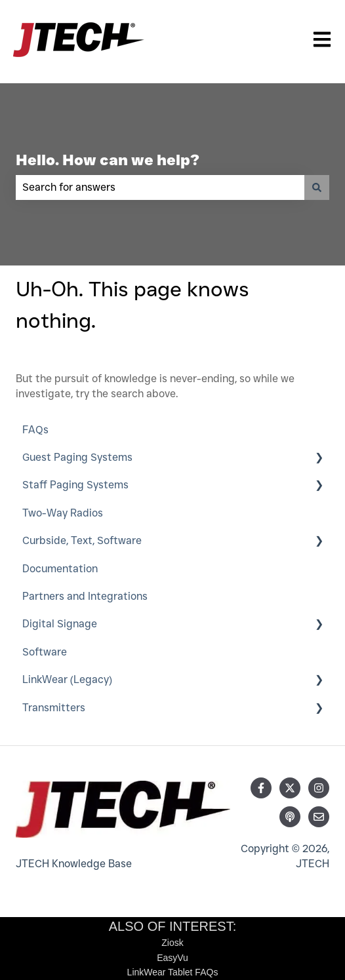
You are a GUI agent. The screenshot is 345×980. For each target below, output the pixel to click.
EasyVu (172, 958)
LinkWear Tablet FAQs (173, 972)
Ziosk (172, 943)
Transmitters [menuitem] (54, 708)
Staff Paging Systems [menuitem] (75, 485)
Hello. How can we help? (108, 160)
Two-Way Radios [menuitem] (63, 513)
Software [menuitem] (45, 652)
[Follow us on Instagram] (319, 788)
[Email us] (319, 817)
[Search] (317, 187)
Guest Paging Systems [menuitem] (77, 457)
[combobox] (160, 187)
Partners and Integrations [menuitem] (85, 596)
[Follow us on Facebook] (261, 788)
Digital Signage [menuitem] (60, 624)
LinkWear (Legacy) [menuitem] (67, 679)
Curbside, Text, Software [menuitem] (82, 540)
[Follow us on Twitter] (290, 788)
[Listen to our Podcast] (290, 817)
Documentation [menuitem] (60, 569)
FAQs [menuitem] (35, 430)
